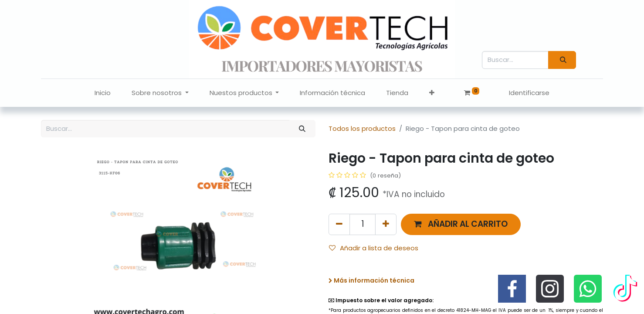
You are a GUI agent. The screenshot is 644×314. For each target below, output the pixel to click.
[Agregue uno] (386, 224)
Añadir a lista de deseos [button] (374, 248)
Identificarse (529, 93)
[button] (432, 93)
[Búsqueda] (562, 60)
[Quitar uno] (339, 224)
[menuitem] (103, 93)
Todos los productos (362, 128)
